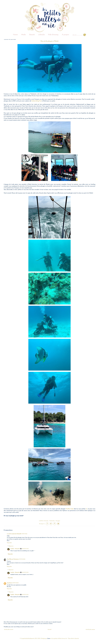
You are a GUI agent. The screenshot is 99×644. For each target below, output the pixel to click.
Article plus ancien (90, 629)
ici (86, 509)
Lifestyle (41, 35)
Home (15, 35)
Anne (49, 638)
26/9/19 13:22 (25, 549)
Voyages (58, 521)
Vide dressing (53, 35)
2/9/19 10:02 (15, 583)
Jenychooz (9, 583)
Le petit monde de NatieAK (14, 534)
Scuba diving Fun (36, 101)
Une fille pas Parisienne (13, 559)
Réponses (11, 546)
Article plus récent (9, 629)
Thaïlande (52, 521)
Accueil (49, 629)
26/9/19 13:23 (25, 572)
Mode (23, 35)
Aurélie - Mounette (15, 549)
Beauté (32, 35)
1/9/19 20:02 (22, 559)
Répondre (9, 543)
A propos (65, 35)
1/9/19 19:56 (24, 534)
